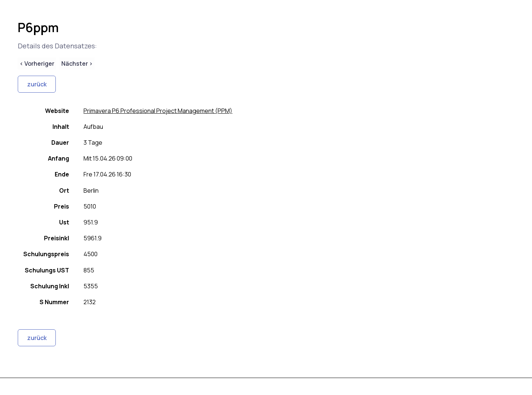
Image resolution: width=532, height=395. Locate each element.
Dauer (60, 142)
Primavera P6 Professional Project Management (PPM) (158, 111)
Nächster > (77, 63)
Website (57, 111)
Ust (64, 222)
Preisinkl (57, 238)
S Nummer (54, 302)
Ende (62, 174)
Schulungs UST (47, 270)
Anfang (59, 158)
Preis (62, 206)
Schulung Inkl (50, 286)
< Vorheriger (37, 63)
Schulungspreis (46, 254)
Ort (64, 190)
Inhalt (61, 127)
